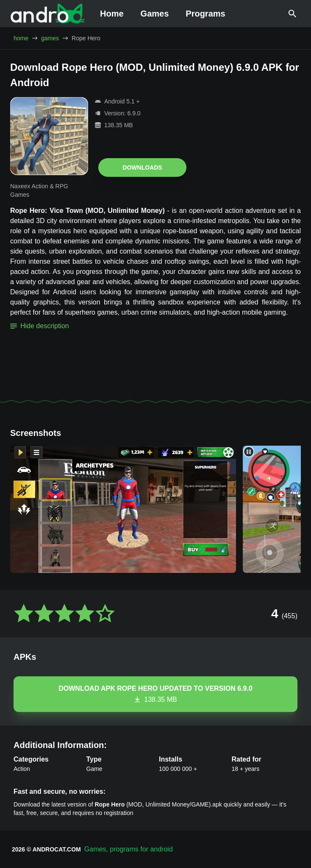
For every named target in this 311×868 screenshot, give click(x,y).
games (50, 38)
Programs (205, 14)
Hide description (40, 326)
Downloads (142, 167)
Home (112, 14)
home (21, 38)
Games (155, 14)
